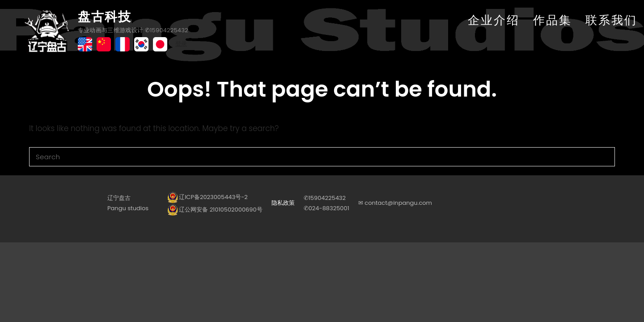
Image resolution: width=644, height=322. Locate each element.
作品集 (553, 20)
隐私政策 (283, 203)
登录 (181, 44)
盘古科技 (105, 17)
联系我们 (611, 20)
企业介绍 (494, 20)
